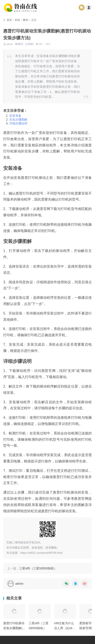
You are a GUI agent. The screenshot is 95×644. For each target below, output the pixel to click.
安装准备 (15, 116)
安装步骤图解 (18, 120)
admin (9, 44)
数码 (26, 20)
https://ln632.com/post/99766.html (41, 553)
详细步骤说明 (18, 123)
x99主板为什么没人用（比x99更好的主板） (64, 628)
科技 (17, 20)
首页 (9, 20)
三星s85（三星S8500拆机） (38, 568)
